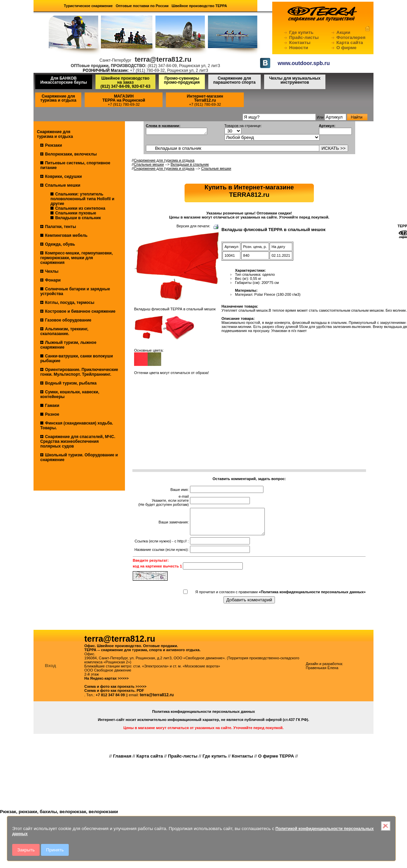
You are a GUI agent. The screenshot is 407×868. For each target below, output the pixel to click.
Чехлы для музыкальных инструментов (295, 80)
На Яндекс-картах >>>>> (106, 683)
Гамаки (52, 406)
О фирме (347, 48)
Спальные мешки (63, 185)
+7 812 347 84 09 (110, 700)
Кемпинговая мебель (66, 235)
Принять (55, 850)
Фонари (53, 280)
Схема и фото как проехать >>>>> (115, 691)
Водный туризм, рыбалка (71, 383)
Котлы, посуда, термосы (70, 303)
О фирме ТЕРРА (276, 761)
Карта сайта (350, 43)
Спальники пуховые (76, 213)
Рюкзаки (53, 145)
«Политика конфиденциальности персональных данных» (312, 597)
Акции (344, 32)
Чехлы (52, 271)
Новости (299, 48)
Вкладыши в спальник (78, 218)
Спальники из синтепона (80, 208)
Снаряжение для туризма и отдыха (58, 98)
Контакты (300, 43)
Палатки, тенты (60, 227)
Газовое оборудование (68, 320)
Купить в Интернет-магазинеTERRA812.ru (249, 191)
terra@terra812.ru (157, 700)
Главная (122, 761)
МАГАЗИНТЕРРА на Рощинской (124, 98)
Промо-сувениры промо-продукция (182, 80)
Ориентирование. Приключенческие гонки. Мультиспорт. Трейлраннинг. (79, 372)
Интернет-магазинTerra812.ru (205, 98)
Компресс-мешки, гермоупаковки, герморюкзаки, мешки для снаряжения (77, 258)
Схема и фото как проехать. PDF (114, 696)
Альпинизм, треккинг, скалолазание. (64, 331)
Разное (52, 414)
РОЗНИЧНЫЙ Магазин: (106, 70)
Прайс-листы (304, 37)
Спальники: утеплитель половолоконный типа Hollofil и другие (82, 199)
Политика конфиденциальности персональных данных (203, 717)
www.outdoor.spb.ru (304, 63)
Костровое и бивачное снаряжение (80, 311)
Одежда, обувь (60, 244)
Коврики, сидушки (63, 177)
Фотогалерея (351, 37)
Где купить (301, 32)
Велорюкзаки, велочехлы (71, 154)
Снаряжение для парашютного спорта (234, 80)
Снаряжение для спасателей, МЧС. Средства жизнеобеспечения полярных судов (78, 441)
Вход (51, 671)
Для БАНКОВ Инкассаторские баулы (64, 80)
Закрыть (26, 850)
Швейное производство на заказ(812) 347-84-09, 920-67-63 (125, 82)
